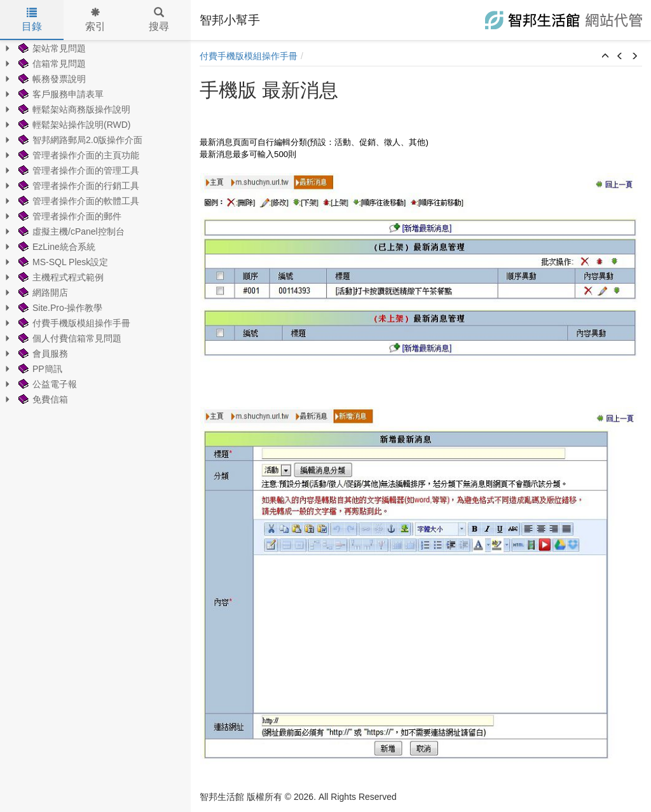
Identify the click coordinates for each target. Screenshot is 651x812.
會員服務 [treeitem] (42, 354)
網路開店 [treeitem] (42, 292)
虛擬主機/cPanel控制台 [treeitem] (70, 231)
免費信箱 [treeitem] (42, 399)
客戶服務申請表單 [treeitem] (60, 94)
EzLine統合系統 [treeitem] (56, 247)
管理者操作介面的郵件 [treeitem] (69, 216)
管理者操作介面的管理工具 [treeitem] (78, 170)
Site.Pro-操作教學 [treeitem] (59, 308)
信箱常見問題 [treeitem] (51, 64)
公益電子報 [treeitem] (46, 384)
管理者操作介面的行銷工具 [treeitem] (78, 186)
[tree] (95, 224)
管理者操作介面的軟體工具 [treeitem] (78, 201)
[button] (605, 57)
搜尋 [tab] (159, 20)
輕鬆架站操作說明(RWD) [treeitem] (73, 125)
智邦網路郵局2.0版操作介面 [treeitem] (79, 140)
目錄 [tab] (32, 20)
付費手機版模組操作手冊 (249, 56)
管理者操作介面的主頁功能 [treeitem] (78, 155)
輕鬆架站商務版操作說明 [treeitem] (73, 109)
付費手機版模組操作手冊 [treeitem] (73, 323)
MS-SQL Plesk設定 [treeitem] (62, 262)
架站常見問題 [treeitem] (51, 48)
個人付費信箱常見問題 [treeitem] (69, 338)
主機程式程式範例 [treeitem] (60, 277)
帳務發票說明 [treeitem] (51, 79)
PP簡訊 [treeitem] (39, 369)
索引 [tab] (95, 20)
